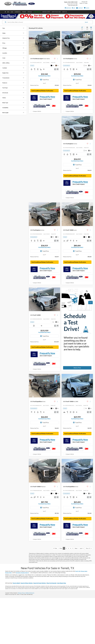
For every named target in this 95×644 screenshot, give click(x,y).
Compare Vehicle (37, 119)
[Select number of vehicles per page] (89, 594)
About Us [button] (64, 12)
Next (77, 594)
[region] (44, 86)
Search (86, 22)
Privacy (23, 639)
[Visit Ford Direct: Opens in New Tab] (33, 640)
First (55, 594)
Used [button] (12, 12)
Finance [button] (24, 12)
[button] (59, 43)
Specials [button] (30, 12)
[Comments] (55, 69)
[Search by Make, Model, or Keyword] (45, 22)
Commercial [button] (18, 12)
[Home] (5, 12)
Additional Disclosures (30, 639)
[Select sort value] (83, 28)
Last (82, 594)
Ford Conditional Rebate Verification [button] (42, 99)
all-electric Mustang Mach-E (22, 619)
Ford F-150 (78, 617)
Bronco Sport (84, 617)
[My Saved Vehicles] (87, 8)
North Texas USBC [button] (56, 12)
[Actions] (57, 59)
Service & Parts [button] (46, 12)
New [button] (8, 12)
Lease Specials (37, 12)
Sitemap (20, 639)
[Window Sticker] (58, 69)
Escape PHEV (8, 619)
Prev (60, 594)
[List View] (91, 28)
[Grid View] (87, 28)
